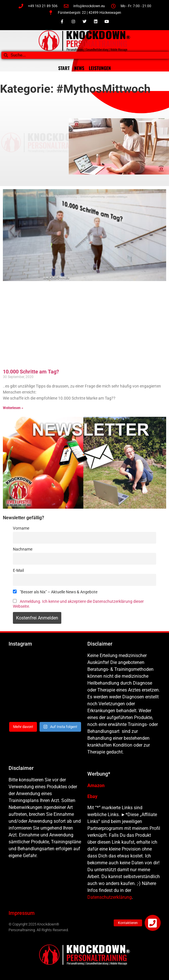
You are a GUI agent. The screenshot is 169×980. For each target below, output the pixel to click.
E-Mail (18, 571)
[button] (153, 923)
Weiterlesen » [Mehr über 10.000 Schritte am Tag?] (13, 408)
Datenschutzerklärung (110, 897)
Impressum (22, 913)
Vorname (21, 528)
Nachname (23, 549)
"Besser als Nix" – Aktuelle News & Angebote (55, 592)
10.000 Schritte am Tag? (31, 372)
